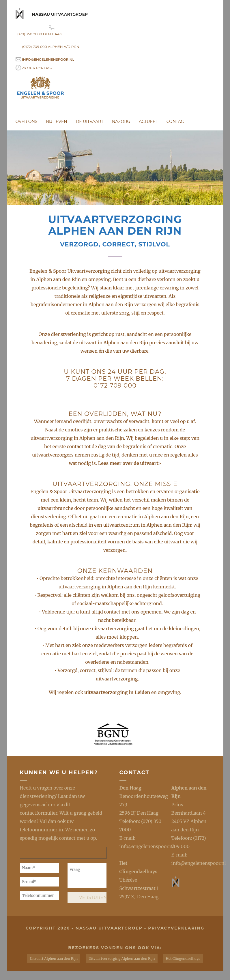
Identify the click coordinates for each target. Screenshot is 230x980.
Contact (176, 121)
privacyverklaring (176, 928)
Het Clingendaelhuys (183, 959)
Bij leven (56, 121)
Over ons (27, 121)
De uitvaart (90, 121)
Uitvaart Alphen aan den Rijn (54, 959)
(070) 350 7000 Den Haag (52, 30)
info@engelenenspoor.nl (147, 846)
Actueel (148, 121)
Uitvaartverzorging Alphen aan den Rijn (122, 959)
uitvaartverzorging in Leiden (118, 692)
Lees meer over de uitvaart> (130, 463)
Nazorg (121, 121)
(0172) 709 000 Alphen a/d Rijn (51, 47)
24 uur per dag (34, 68)
